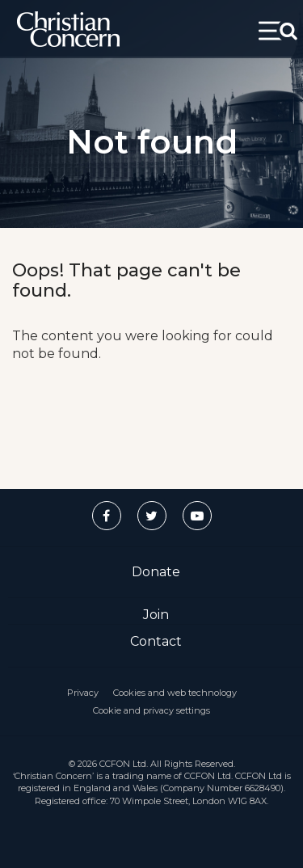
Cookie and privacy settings (151, 710)
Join (156, 615)
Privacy (83, 693)
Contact (156, 641)
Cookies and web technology (175, 693)
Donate (156, 572)
